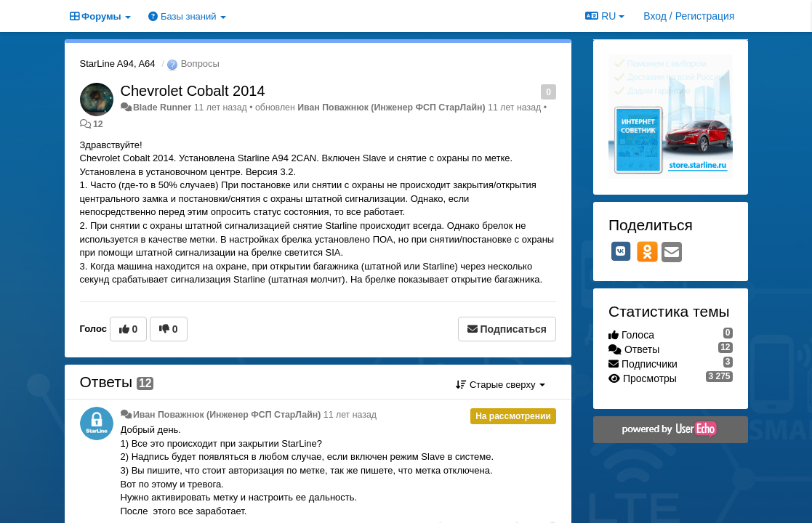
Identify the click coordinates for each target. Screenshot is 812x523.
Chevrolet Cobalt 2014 (193, 91)
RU (605, 16)
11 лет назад (350, 415)
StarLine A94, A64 (118, 64)
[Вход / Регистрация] (689, 16)
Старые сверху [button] (501, 385)
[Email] (672, 253)
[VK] (621, 251)
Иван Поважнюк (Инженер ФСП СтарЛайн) (391, 108)
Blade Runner (162, 108)
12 (98, 124)
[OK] (647, 251)
